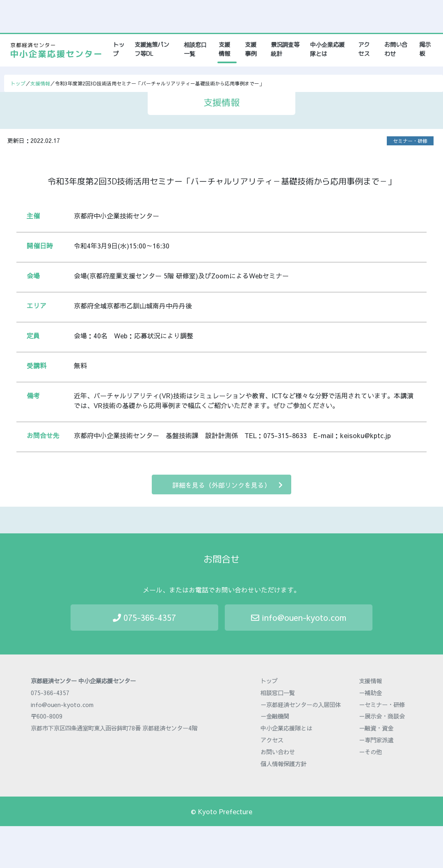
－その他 (370, 752)
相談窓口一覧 (195, 49)
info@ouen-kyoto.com (299, 617)
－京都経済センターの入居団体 (301, 705)
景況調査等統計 (285, 49)
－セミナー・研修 (382, 705)
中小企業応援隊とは (327, 49)
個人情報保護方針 (283, 764)
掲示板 (425, 49)
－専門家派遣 (376, 740)
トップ (120, 49)
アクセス (364, 49)
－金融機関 (275, 716)
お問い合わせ (396, 49)
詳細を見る (227, 485)
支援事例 (251, 49)
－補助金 (370, 693)
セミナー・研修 (410, 141)
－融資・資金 (376, 728)
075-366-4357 (144, 617)
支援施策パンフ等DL (152, 49)
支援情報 (224, 49)
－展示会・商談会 (382, 716)
